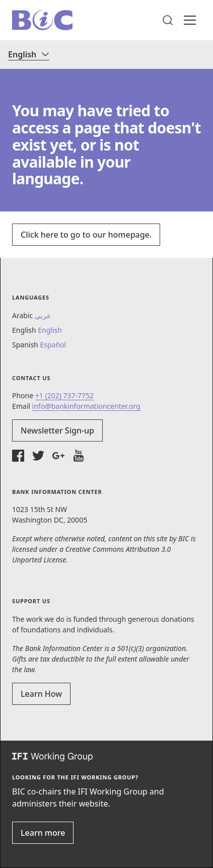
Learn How (41, 694)
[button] (168, 20)
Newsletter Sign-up (57, 430)
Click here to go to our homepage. (86, 235)
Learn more (43, 833)
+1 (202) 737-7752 (64, 395)
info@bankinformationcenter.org (86, 406)
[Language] (29, 54)
